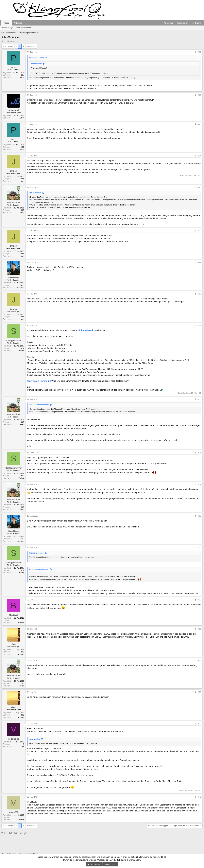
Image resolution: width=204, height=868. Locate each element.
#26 (200, 231)
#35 (200, 600)
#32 (200, 484)
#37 (200, 661)
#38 (200, 692)
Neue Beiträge (7, 28)
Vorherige (9, 46)
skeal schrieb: (34, 739)
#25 (200, 187)
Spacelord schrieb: (37, 57)
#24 (200, 156)
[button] (25, 23)
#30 (200, 399)
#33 (200, 516)
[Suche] (196, 23)
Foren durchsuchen (23, 28)
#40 (200, 797)
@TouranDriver (45, 381)
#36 (200, 629)
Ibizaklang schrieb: (37, 553)
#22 (200, 95)
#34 (200, 547)
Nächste (30, 46)
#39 (200, 724)
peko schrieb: (36, 64)
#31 (200, 453)
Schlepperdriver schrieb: (39, 405)
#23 (200, 124)
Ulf (5, 41)
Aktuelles (18, 23)
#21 (200, 52)
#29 (200, 326)
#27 (200, 262)
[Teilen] (195, 52)
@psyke (31, 381)
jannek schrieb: (35, 193)
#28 (200, 294)
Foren (7, 23)
